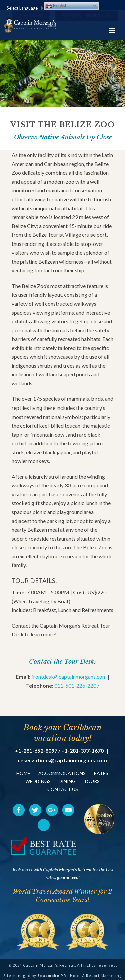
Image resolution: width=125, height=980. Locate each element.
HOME (23, 773)
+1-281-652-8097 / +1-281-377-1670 (59, 751)
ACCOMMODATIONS (62, 773)
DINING (67, 781)
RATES (101, 773)
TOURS (92, 781)
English (57, 6)
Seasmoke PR (52, 975)
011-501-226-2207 (77, 686)
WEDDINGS (38, 781)
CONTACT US (63, 789)
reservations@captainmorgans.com (62, 760)
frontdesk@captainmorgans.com (69, 677)
